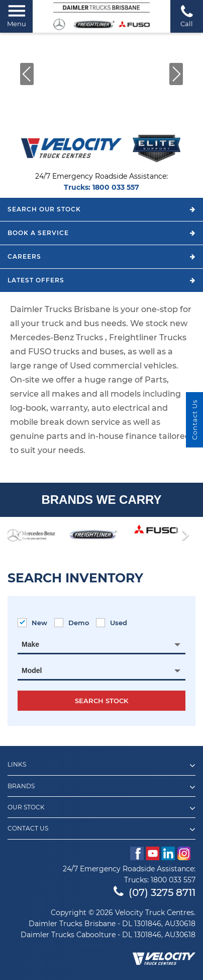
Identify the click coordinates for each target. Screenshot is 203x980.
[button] (27, 74)
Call (187, 16)
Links (101, 766)
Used (112, 623)
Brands (101, 787)
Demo (72, 623)
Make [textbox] (30, 644)
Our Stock (101, 808)
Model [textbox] (32, 670)
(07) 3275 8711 (155, 892)
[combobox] (101, 644)
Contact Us (101, 830)
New (32, 623)
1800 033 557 (116, 187)
